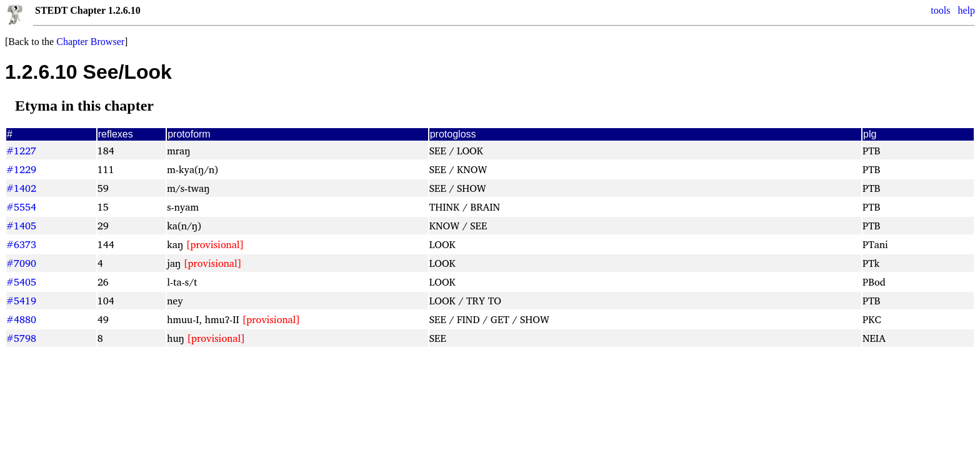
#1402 (21, 188)
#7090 (21, 263)
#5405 (21, 282)
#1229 (21, 169)
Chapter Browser (90, 42)
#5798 (21, 338)
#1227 (21, 151)
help (966, 10)
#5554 (21, 207)
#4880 (21, 319)
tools (940, 10)
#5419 (21, 301)
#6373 (21, 244)
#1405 (21, 226)
